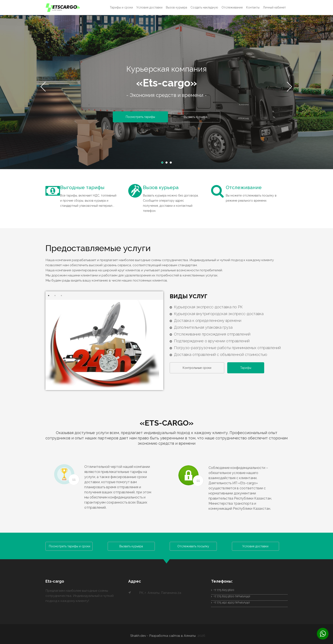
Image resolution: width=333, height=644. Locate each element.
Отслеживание (232, 7)
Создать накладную (204, 7)
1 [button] (163, 164)
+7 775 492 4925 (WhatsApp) (230, 602)
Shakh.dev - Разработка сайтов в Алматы (165, 635)
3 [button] (172, 164)
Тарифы (248, 368)
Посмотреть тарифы (140, 117)
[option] (166, 93)
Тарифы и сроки (121, 7)
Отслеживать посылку (193, 546)
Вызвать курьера (197, 117)
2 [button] (168, 164)
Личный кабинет (274, 7)
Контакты (253, 7)
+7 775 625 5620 (223, 589)
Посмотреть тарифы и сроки (70, 546)
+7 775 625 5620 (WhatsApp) (231, 596)
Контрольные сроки (198, 368)
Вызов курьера (176, 7)
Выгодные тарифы (83, 188)
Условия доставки (149, 7)
